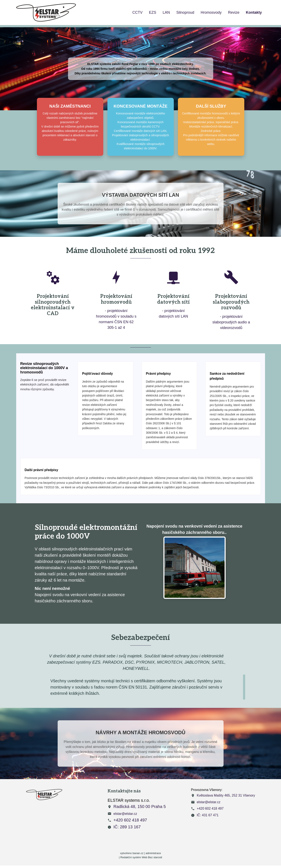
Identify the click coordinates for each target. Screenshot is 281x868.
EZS (153, 12)
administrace (153, 853)
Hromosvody (211, 12)
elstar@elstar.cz (125, 814)
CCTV (137, 12)
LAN (166, 12)
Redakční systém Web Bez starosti (141, 857)
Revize (234, 12)
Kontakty (254, 12)
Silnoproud (185, 12)
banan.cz (138, 853)
